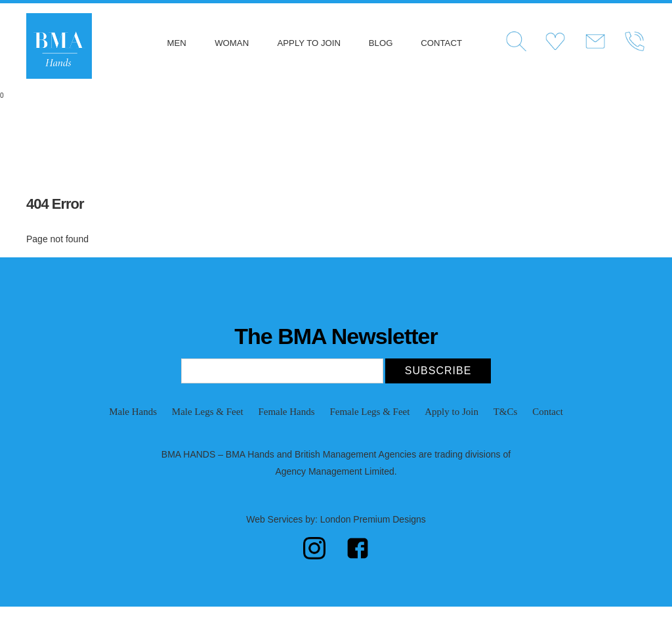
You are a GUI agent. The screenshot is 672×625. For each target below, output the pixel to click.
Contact (441, 43)
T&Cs (506, 412)
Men (176, 43)
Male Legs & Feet (208, 412)
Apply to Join (309, 43)
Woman (232, 43)
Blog (381, 43)
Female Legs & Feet (369, 412)
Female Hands (286, 412)
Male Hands (133, 412)
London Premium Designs (372, 519)
